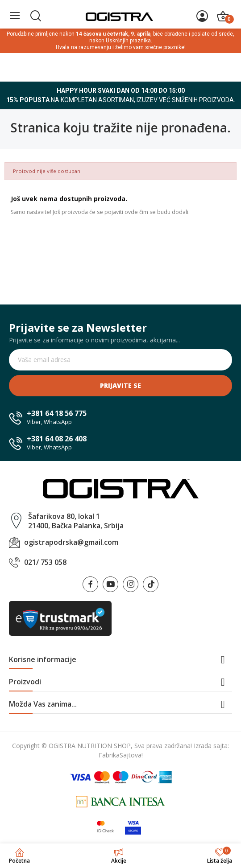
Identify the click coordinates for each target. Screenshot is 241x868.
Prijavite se (120, 385)
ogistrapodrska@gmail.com (71, 542)
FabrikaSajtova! (121, 755)
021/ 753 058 (45, 562)
